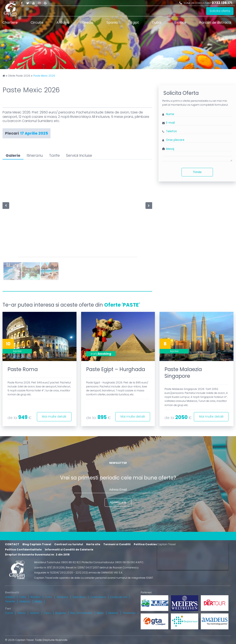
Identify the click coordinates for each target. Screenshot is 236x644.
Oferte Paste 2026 (19, 76)
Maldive (113, 613)
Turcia (9, 613)
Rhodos (36, 597)
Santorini (62, 597)
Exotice (180, 22)
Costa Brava (98, 597)
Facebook (22, 3)
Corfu (49, 597)
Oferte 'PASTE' (122, 305)
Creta (23, 597)
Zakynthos (79, 597)
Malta (38, 602)
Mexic (100, 613)
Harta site (93, 544)
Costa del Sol (119, 597)
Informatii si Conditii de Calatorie (69, 550)
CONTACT (12, 544)
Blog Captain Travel (37, 544)
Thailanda (129, 613)
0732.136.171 (222, 3)
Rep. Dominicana (81, 613)
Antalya (63, 22)
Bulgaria (61, 613)
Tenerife (10, 602)
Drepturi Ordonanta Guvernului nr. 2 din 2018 (37, 555)
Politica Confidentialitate (23, 550)
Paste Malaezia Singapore (183, 373)
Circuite (37, 22)
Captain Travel (166, 545)
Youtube (34, 3)
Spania (112, 22)
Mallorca (25, 602)
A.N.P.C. (140, 562)
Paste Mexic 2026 (44, 76)
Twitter (28, 3)
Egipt (135, 22)
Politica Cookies (145, 544)
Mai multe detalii (54, 416)
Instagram (39, 3)
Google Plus (45, 3)
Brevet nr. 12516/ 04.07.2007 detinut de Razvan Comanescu (102, 568)
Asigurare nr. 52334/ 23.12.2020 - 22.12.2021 (61, 573)
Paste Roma (23, 369)
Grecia (88, 22)
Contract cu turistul (69, 544)
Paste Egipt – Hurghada (116, 369)
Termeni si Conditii (117, 544)
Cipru (47, 613)
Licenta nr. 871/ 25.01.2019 (49, 568)
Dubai (157, 22)
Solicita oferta (220, 11)
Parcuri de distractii (215, 22)
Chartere (10, 22)
